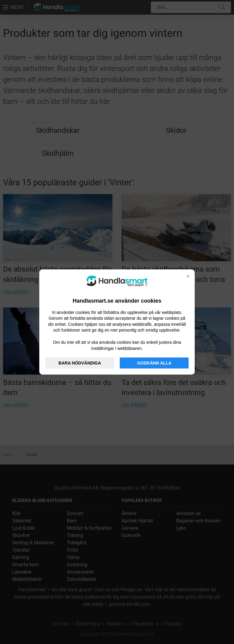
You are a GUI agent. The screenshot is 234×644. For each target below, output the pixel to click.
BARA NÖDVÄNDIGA (80, 363)
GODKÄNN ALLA (154, 363)
